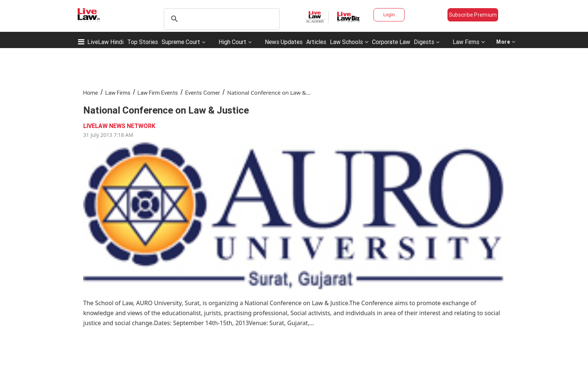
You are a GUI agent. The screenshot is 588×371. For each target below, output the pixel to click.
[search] (221, 19)
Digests (424, 42)
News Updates (284, 42)
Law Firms (469, 42)
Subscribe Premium (473, 15)
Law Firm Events (158, 93)
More (506, 42)
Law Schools (349, 42)
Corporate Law (391, 42)
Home (91, 93)
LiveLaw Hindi (105, 42)
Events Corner (203, 93)
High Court (232, 42)
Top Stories (143, 42)
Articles (316, 42)
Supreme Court (181, 42)
